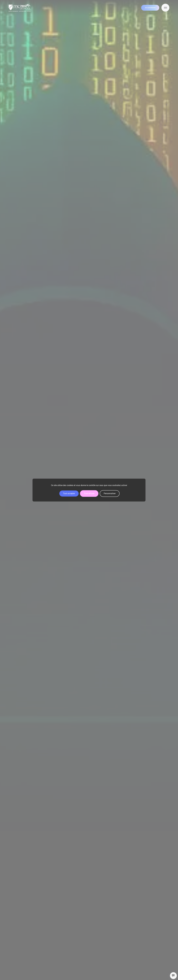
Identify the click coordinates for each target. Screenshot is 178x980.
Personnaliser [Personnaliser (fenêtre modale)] (110, 493)
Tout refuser (89, 493)
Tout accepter (69, 493)
